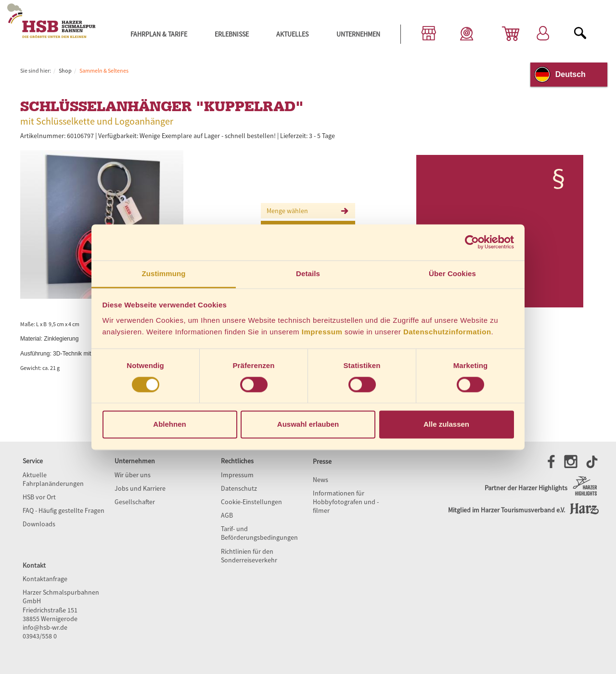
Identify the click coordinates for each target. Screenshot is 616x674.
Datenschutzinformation (447, 332)
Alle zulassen (446, 425)
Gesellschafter (135, 502)
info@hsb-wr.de (45, 627)
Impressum (322, 332)
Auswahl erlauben (308, 425)
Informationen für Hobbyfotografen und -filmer (346, 502)
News (321, 480)
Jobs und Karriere (140, 488)
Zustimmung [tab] (164, 273)
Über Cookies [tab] (452, 273)
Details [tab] (308, 273)
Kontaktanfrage (45, 579)
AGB (227, 515)
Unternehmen (358, 34)
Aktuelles (292, 34)
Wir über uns (133, 475)
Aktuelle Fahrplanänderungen (53, 479)
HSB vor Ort (39, 497)
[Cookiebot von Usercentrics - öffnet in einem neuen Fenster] (472, 242)
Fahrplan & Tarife (159, 34)
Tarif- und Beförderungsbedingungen (259, 533)
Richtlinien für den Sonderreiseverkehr (249, 556)
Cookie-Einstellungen (251, 502)
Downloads (39, 524)
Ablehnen (169, 425)
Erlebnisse (232, 34)
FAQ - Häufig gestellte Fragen (64, 510)
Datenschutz (239, 488)
